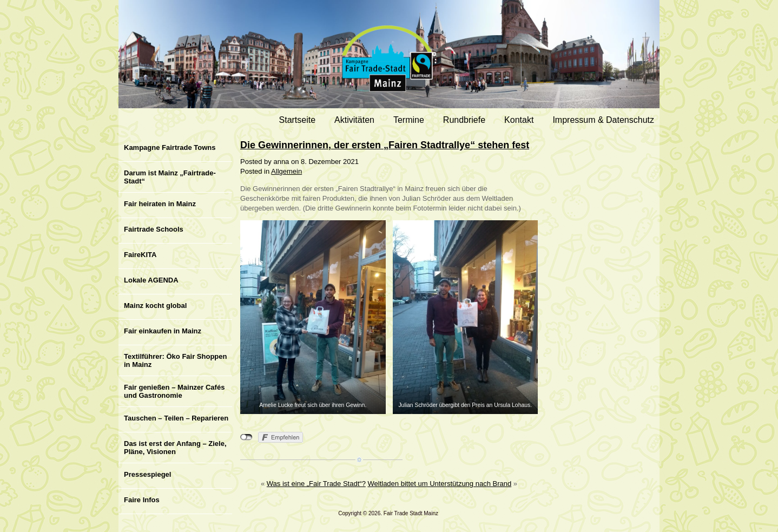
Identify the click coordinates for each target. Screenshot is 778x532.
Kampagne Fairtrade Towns (170, 147)
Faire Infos (142, 500)
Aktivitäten (354, 120)
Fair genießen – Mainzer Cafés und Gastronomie (174, 391)
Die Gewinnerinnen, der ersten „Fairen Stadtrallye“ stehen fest (385, 145)
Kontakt (519, 120)
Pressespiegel (147, 474)
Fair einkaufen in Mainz (163, 331)
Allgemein (286, 171)
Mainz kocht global (155, 306)
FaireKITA (140, 255)
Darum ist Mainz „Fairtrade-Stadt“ (170, 177)
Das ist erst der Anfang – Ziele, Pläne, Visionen (175, 448)
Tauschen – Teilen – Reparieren (176, 418)
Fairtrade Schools (154, 229)
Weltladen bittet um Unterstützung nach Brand (439, 484)
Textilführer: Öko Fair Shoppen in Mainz (175, 360)
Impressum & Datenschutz (603, 120)
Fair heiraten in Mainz (160, 204)
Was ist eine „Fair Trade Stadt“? (316, 484)
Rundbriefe (464, 120)
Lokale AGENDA (151, 280)
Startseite (298, 120)
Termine (409, 120)
